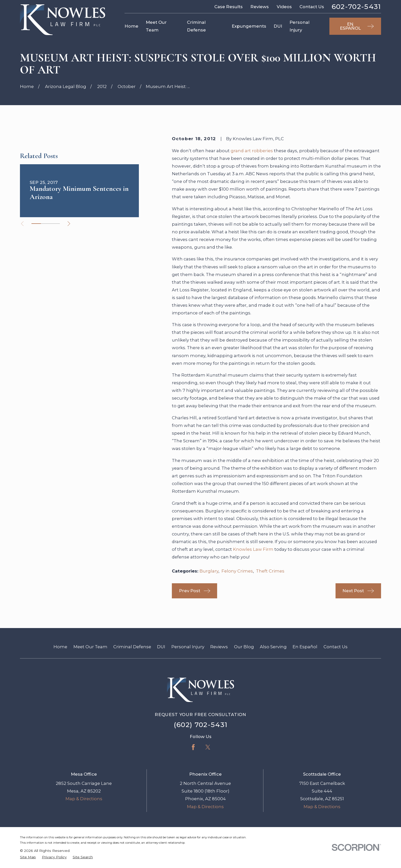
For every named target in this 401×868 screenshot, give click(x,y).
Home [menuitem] (131, 26)
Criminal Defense (132, 647)
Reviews (260, 7)
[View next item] (69, 224)
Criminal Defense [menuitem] (196, 26)
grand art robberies (252, 151)
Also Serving (273, 647)
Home (60, 647)
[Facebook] (193, 747)
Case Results (229, 7)
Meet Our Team (90, 647)
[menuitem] (28, 857)
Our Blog (244, 647)
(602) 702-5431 (201, 725)
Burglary (209, 571)
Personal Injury (188, 647)
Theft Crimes (270, 571)
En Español (305, 647)
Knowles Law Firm (253, 549)
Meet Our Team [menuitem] (156, 26)
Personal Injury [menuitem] (299, 26)
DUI (161, 647)
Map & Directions (84, 799)
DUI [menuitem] (278, 26)
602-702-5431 (356, 7)
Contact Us (312, 7)
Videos (284, 7)
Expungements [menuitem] (249, 26)
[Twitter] (208, 747)
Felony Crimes (237, 571)
